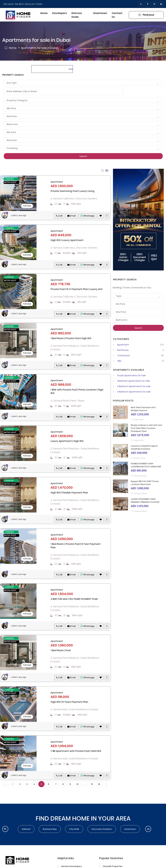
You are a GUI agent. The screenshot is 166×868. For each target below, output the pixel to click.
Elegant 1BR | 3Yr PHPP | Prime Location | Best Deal (145, 483)
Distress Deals (77, 15)
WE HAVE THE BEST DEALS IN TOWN (23, 4)
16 (99, 784)
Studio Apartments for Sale (129, 375)
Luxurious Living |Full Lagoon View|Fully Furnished (144, 447)
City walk (74, 829)
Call (59, 216)
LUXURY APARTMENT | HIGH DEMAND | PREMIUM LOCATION (145, 501)
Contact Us (117, 15)
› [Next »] (106, 784)
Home (44, 13)
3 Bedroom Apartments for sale (132, 392)
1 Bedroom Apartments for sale (131, 381)
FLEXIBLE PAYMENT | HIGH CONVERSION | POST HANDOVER (146, 465)
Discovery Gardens (102, 829)
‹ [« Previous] (5, 784)
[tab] (102, 171)
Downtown (100, 13)
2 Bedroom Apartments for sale (132, 386)
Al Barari (26, 829)
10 (77, 784)
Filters (71, 69)
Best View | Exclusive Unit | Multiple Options (143, 409)
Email (71, 216)
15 (92, 784)
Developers (60, 13)
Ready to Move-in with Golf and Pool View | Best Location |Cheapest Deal (146, 428)
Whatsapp (88, 216)
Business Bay (50, 829)
